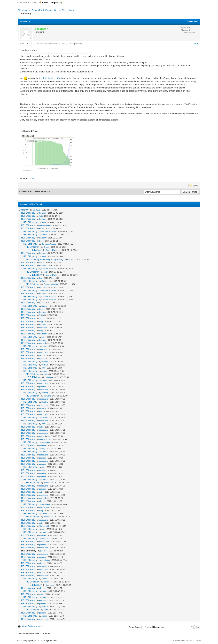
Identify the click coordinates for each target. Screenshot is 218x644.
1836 (32, 179)
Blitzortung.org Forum (28, 10)
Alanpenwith (44, 507)
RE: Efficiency (28, 213)
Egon (41, 228)
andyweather (45, 225)
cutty (46, 272)
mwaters (45, 362)
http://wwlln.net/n (52, 78)
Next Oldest (27, 191)
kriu (41, 278)
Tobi (41, 216)
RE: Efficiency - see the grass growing (44, 259)
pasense (77, 44)
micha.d (42, 343)
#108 (196, 44)
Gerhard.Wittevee (49, 231)
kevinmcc (43, 600)
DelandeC (43, 328)
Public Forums (46, 10)
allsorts (44, 346)
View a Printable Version (32, 626)
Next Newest (42, 191)
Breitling (45, 393)
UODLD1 (37, 210)
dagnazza (50, 585)
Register (55, 3)
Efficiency (24, 210)
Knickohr (43, 213)
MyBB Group (51, 641)
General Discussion (63, 10)
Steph (44, 256)
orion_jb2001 (45, 349)
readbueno (44, 352)
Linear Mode (193, 21)
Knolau (44, 235)
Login (45, 3)
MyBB (30, 641)
